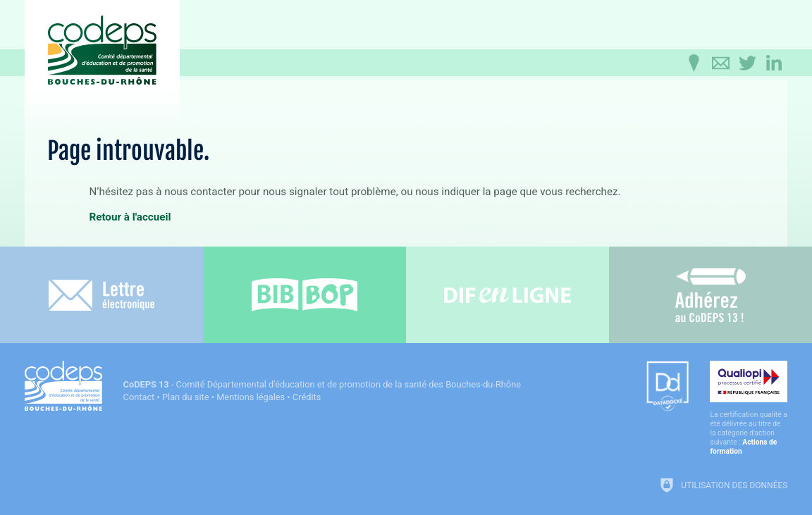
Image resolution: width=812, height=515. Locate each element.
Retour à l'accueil (130, 217)
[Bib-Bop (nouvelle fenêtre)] (304, 295)
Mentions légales (251, 397)
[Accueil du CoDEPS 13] (102, 50)
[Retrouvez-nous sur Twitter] (747, 63)
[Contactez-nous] (720, 63)
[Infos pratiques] (694, 63)
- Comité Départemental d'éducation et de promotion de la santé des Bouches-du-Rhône (322, 384)
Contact (139, 397)
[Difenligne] (508, 295)
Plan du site (186, 397)
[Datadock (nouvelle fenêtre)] (668, 387)
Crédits (307, 397)
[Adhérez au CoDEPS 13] (710, 295)
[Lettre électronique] (101, 295)
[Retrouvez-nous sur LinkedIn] (774, 63)
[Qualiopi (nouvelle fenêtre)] (749, 408)
